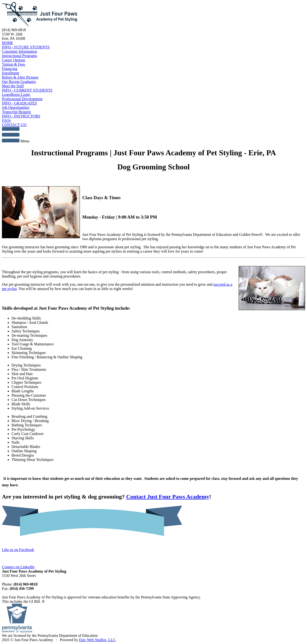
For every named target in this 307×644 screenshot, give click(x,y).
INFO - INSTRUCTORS (21, 116)
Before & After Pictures (20, 77)
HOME (8, 43)
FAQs (6, 120)
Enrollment (11, 73)
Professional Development (22, 99)
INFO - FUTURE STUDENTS (26, 47)
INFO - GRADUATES (19, 103)
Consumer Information (19, 51)
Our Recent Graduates (19, 82)
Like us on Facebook (18, 550)
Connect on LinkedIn (18, 567)
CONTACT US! (14, 125)
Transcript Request (16, 112)
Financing (10, 69)
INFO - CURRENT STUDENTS (27, 90)
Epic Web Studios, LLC (97, 640)
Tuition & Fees (13, 64)
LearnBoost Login (16, 95)
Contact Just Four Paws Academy (168, 497)
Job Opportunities (16, 107)
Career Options (14, 60)
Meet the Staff (13, 86)
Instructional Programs (19, 56)
